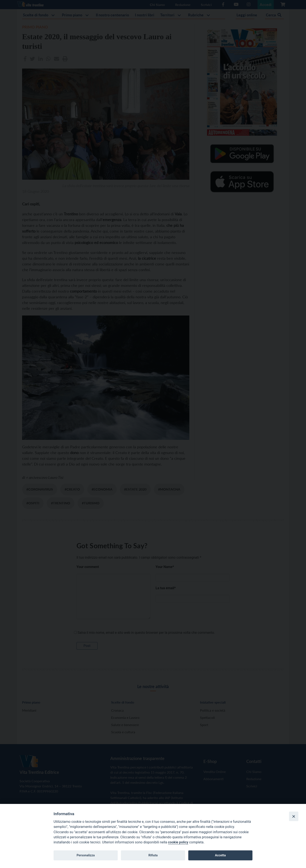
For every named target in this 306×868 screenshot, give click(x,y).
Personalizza (86, 855)
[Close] (294, 816)
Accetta (220, 855)
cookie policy (178, 842)
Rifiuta (153, 855)
